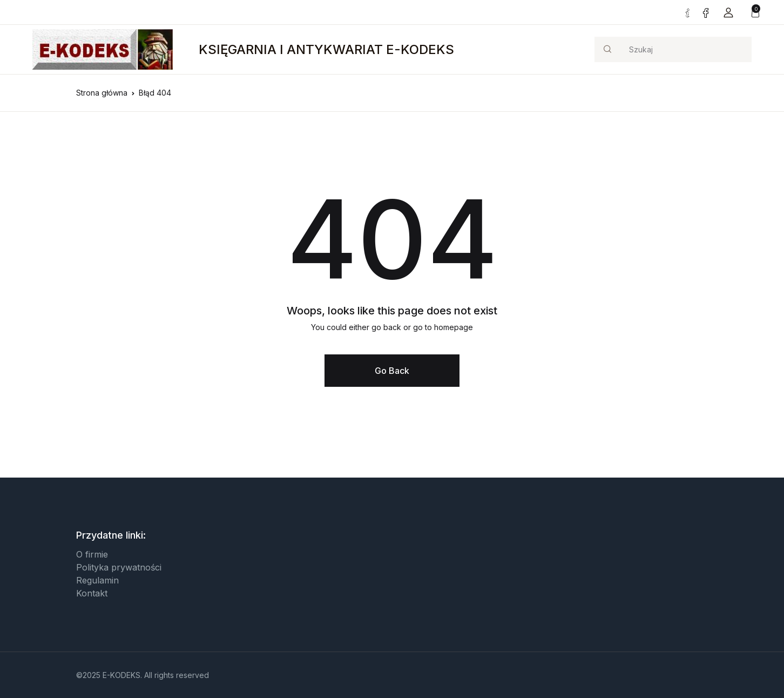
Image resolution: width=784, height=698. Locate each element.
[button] (728, 12)
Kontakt (92, 593)
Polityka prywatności (119, 567)
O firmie (92, 554)
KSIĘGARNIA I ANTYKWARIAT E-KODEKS (326, 49)
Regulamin (97, 580)
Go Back (392, 371)
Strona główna (102, 93)
